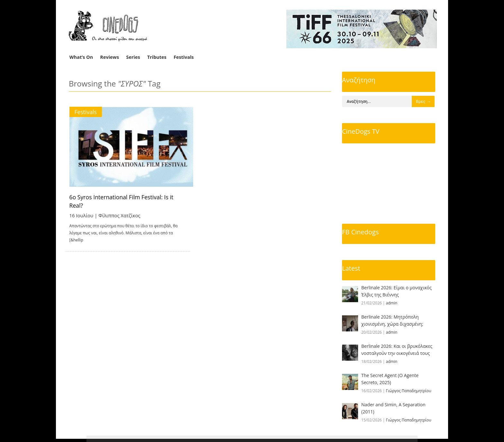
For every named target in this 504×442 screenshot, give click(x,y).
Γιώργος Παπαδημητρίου (409, 391)
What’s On (81, 57)
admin (392, 303)
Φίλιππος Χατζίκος (120, 207)
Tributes (157, 57)
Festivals (184, 57)
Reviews (110, 57)
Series (133, 57)
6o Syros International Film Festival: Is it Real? (130, 197)
